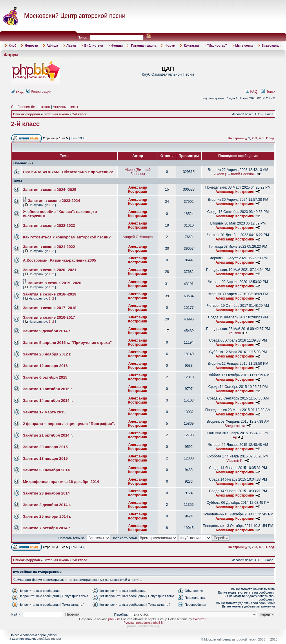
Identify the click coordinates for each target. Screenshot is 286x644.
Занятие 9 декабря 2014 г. (47, 331)
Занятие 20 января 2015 (45, 447)
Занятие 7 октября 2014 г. (47, 528)
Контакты (191, 45)
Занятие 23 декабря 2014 (46, 493)
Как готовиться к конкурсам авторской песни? (67, 237)
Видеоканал (271, 45)
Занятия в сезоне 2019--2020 (54, 283)
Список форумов (27, 114)
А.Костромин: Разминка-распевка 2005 (59, 260)
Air (235, 437)
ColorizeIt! (200, 619)
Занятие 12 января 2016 (45, 366)
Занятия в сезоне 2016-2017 (49, 317)
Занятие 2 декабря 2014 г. (47, 505)
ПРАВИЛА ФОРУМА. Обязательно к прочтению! (68, 172)
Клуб (12, 45)
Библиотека (94, 45)
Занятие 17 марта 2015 (44, 412)
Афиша (52, 45)
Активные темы (65, 107)
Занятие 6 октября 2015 (45, 377)
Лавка (71, 45)
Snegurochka (235, 426)
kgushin (235, 333)
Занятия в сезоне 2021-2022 (49, 247)
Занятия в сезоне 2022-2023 (49, 226)
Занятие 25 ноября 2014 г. (47, 516)
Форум (170, 45)
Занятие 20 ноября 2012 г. (47, 354)
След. (270, 138)
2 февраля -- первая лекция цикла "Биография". (69, 424)
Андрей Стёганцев (138, 237)
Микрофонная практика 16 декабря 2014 (61, 482)
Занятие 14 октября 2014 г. (48, 401)
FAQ (252, 92)
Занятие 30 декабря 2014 (46, 470)
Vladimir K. (235, 461)
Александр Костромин (138, 189)
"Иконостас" (217, 45)
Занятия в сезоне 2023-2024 (54, 201)
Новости (31, 45)
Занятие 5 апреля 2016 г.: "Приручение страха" (67, 343)
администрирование (143, 626)
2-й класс (80, 114)
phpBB (113, 619)
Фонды (117, 45)
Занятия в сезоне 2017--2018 (50, 308)
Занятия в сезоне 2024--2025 (50, 190)
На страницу (238, 138)
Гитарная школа (144, 45)
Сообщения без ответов (30, 107)
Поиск (268, 92)
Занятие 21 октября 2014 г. (48, 435)
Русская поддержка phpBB (143, 623)
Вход (17, 92)
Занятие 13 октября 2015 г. (48, 389)
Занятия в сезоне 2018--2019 (50, 294)
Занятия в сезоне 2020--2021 (50, 270)
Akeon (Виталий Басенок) (137, 172)
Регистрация (39, 92)
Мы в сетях (244, 45)
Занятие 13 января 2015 (45, 458)
